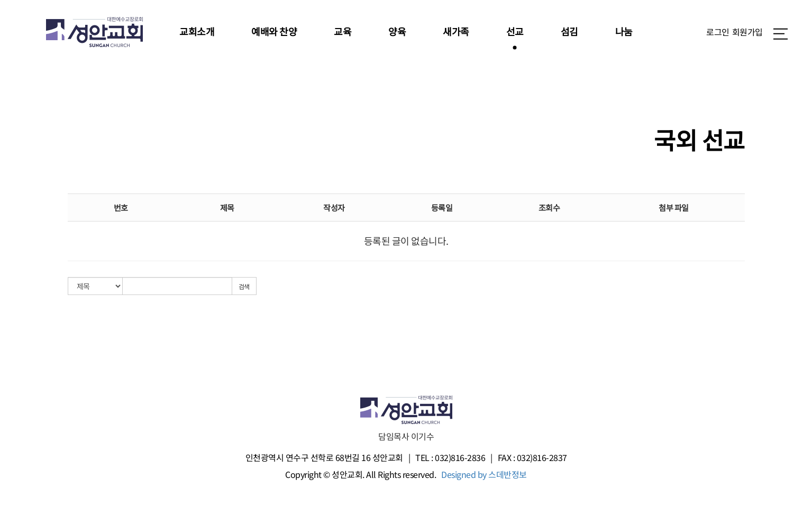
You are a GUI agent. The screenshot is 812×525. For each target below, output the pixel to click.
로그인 (718, 32)
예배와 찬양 (274, 31)
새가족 (456, 31)
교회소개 (197, 31)
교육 (343, 31)
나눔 (624, 31)
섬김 (569, 31)
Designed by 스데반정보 (484, 474)
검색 (244, 286)
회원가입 (747, 32)
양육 (397, 31)
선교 (515, 31)
